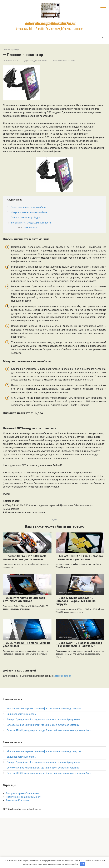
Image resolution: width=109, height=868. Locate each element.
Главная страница (11, 50)
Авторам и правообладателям (22, 843)
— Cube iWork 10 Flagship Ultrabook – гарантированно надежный (79, 694)
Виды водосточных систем (21, 764)
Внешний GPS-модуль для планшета (31, 223)
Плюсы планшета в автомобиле (28, 207)
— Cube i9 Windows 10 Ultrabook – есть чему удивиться (25, 649)
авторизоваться (62, 726)
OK (83, 864)
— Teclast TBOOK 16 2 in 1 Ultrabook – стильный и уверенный (79, 607)
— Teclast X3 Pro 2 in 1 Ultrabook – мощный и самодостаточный (26, 607)
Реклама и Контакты (17, 850)
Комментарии (31, 228)
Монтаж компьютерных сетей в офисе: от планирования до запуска (44, 758)
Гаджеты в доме (39, 61)
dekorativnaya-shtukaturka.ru (50, 23)
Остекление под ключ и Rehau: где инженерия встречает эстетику (43, 775)
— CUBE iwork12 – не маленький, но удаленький (27, 694)
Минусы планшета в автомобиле (29, 212)
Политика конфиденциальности (23, 847)
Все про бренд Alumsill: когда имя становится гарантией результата (43, 769)
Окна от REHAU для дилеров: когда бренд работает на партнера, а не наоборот (49, 780)
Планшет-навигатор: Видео (25, 218)
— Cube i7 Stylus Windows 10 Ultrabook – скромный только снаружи (76, 651)
